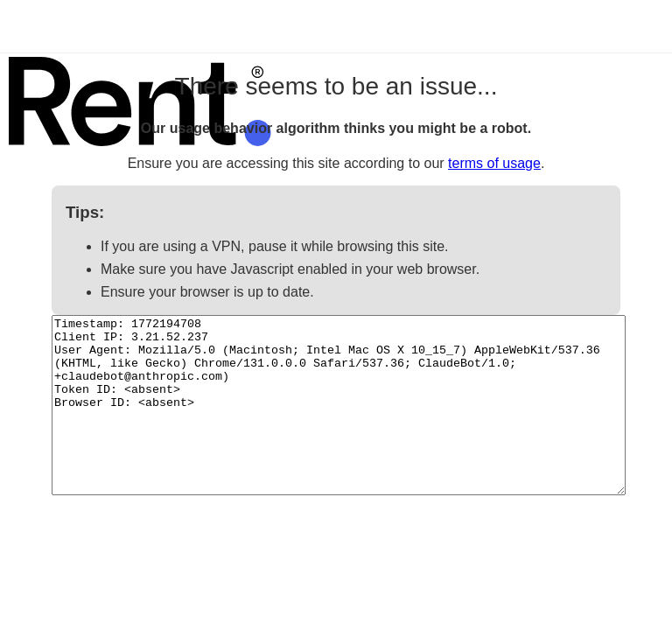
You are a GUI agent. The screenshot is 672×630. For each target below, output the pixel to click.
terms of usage (494, 163)
